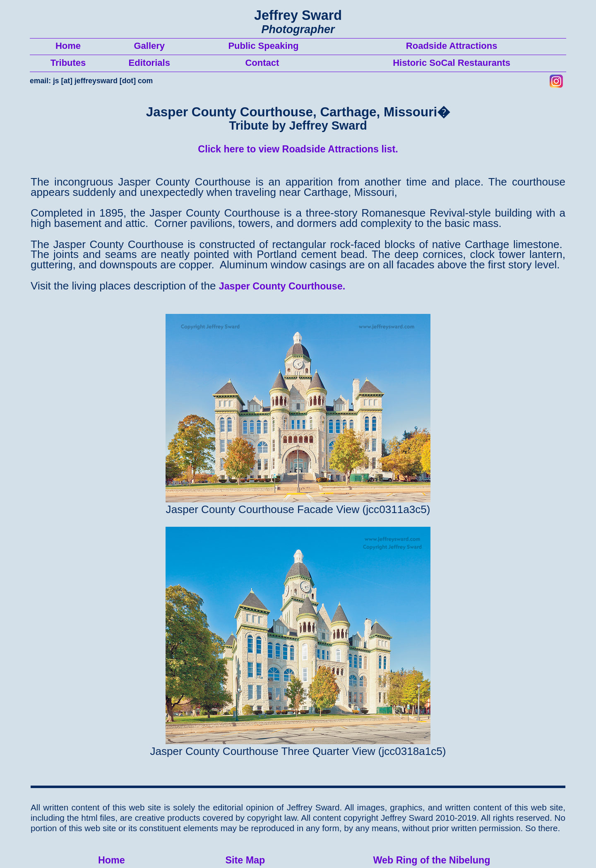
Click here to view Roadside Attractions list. (298, 149)
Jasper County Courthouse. (282, 286)
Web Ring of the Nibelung (431, 860)
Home (112, 860)
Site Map (245, 860)
